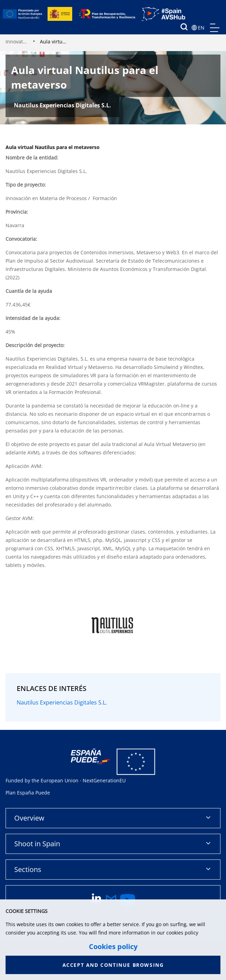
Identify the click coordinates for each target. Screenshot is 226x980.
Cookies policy (113, 947)
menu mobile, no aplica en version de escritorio (215, 28)
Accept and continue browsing (113, 965)
